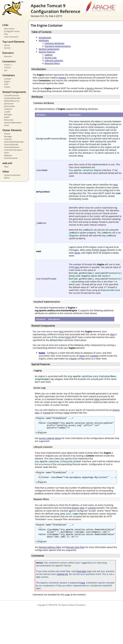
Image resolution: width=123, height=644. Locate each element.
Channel (8, 139)
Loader (7, 112)
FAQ (6, 34)
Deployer (8, 155)
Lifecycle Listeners (54, 60)
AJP (6, 70)
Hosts (68, 337)
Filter (6, 167)
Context (8, 79)
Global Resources (12, 101)
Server (7, 45)
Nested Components (49, 49)
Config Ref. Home (12, 31)
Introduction (45, 38)
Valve (6, 125)
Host (6, 84)
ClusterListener (11, 158)
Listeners (8, 109)
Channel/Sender (11, 144)
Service (7, 48)
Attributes (44, 40)
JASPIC (7, 178)
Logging (49, 55)
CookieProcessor (12, 95)
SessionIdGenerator (13, 123)
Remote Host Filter (76, 556)
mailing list (62, 583)
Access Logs (51, 58)
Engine (7, 81)
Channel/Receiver (12, 147)
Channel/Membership (14, 142)
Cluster (7, 87)
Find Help (81, 580)
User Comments (11, 37)
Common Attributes (55, 43)
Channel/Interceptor (13, 150)
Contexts (94, 356)
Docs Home (9, 29)
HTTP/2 (7, 68)
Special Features (47, 52)
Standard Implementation (58, 46)
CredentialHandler (12, 98)
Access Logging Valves (50, 441)
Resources (9, 120)
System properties (12, 175)
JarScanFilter (10, 106)
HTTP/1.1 (8, 65)
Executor (8, 56)
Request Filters (52, 63)
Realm (7, 117)
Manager (8, 114)
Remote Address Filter (50, 556)
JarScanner (9, 104)
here (83, 592)
